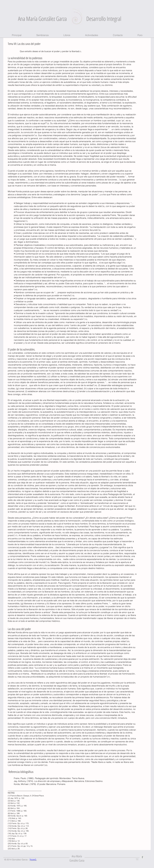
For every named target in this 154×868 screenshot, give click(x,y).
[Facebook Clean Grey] (142, 857)
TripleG (33, 860)
